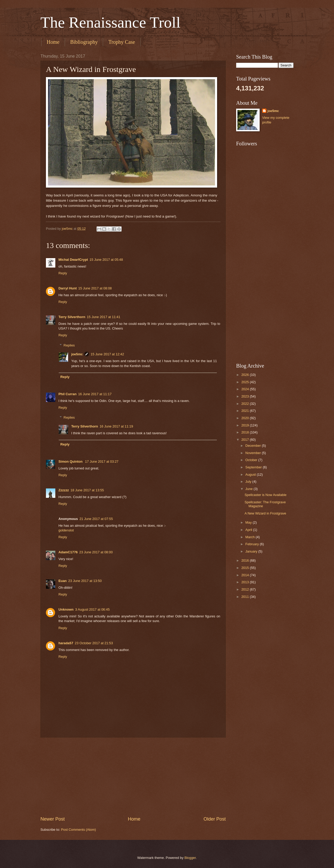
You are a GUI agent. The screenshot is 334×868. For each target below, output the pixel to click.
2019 (246, 425)
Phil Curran (67, 394)
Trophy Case (122, 42)
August (251, 475)
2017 (246, 440)
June (249, 489)
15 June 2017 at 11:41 (104, 317)
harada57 (66, 643)
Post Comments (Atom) (79, 830)
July (249, 482)
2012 (246, 589)
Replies (69, 345)
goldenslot (66, 530)
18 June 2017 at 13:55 (87, 490)
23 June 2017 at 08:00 (96, 552)
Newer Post (53, 819)
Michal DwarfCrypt (73, 260)
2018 (246, 432)
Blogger (190, 858)
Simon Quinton (71, 461)
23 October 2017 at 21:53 (94, 643)
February (252, 544)
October (252, 460)
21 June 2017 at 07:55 (96, 519)
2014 (246, 575)
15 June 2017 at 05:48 (106, 260)
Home (53, 42)
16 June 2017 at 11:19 (116, 426)
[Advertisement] (133, 777)
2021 (246, 411)
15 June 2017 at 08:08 (95, 288)
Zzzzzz (64, 490)
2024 (246, 389)
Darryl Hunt (68, 288)
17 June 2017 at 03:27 (102, 461)
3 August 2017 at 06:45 (92, 609)
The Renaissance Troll (111, 22)
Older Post (215, 819)
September (254, 467)
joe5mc (77, 354)
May (249, 522)
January (252, 551)
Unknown (66, 609)
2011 (246, 597)
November (254, 453)
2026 (246, 375)
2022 (246, 404)
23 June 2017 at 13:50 (85, 581)
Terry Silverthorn (72, 317)
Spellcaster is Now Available (266, 495)
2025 (246, 382)
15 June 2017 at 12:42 (107, 354)
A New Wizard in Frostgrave (265, 513)
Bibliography (84, 42)
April (249, 530)
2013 (246, 582)
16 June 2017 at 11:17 (95, 394)
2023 (246, 396)
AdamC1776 (68, 552)
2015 (246, 568)
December (254, 446)
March (250, 537)
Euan (62, 581)
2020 (246, 418)
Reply (63, 273)
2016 (246, 560)
